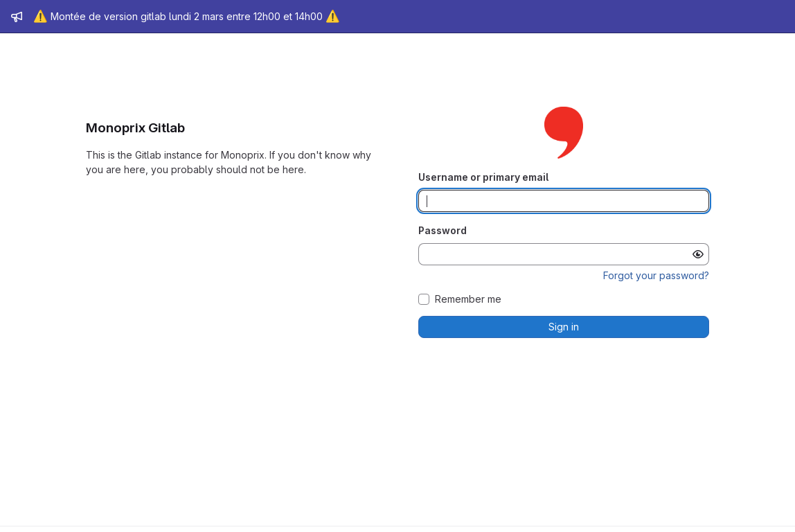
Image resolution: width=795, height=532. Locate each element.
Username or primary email (483, 177)
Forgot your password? (656, 275)
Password (443, 230)
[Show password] (698, 254)
